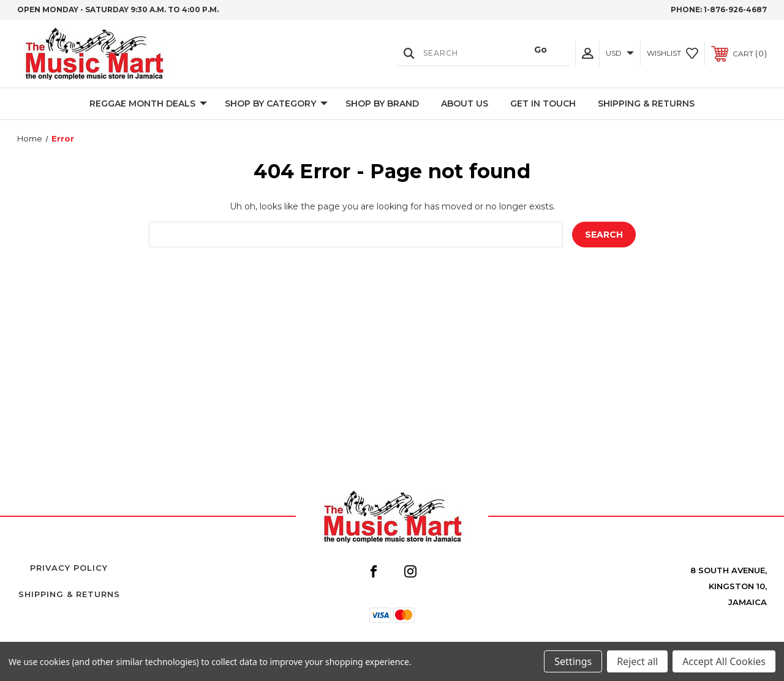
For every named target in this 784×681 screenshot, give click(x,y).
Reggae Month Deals (148, 104)
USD (620, 53)
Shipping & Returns (646, 103)
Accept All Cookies (724, 661)
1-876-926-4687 (735, 9)
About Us (465, 103)
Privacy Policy (69, 568)
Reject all (637, 661)
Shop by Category (276, 104)
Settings (573, 661)
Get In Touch (543, 103)
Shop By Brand (382, 103)
